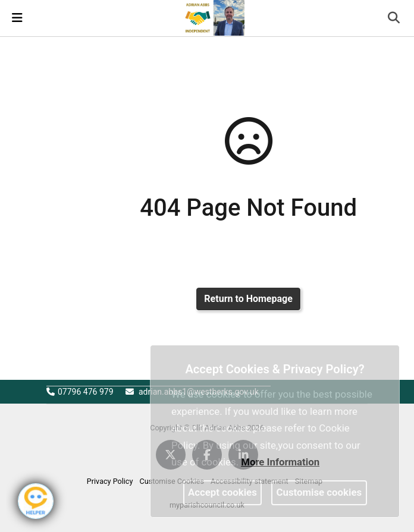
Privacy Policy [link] (110, 481)
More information (280, 462)
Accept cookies (222, 492)
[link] (212, 17)
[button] (395, 19)
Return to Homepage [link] (248, 299)
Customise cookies (319, 492)
